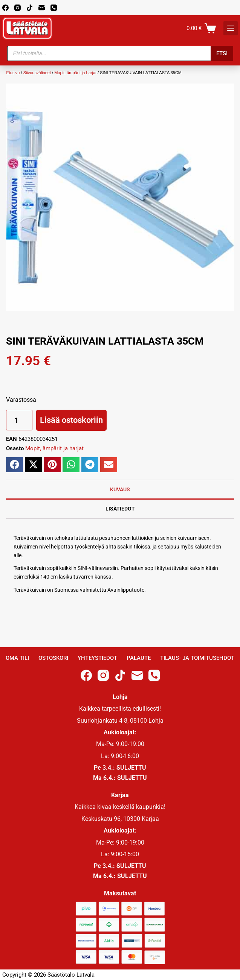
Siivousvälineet (37, 73)
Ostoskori (53, 658)
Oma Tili (17, 658)
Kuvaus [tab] (120, 489)
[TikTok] (30, 8)
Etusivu (13, 73)
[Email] (42, 8)
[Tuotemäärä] (19, 420)
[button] (15, 465)
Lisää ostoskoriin (71, 420)
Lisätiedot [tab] (120, 509)
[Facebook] (5, 8)
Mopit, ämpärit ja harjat (75, 73)
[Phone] (54, 8)
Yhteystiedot (97, 658)
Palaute (139, 658)
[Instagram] (18, 8)
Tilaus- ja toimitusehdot (197, 658)
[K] (231, 28)
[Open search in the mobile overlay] (120, 53)
